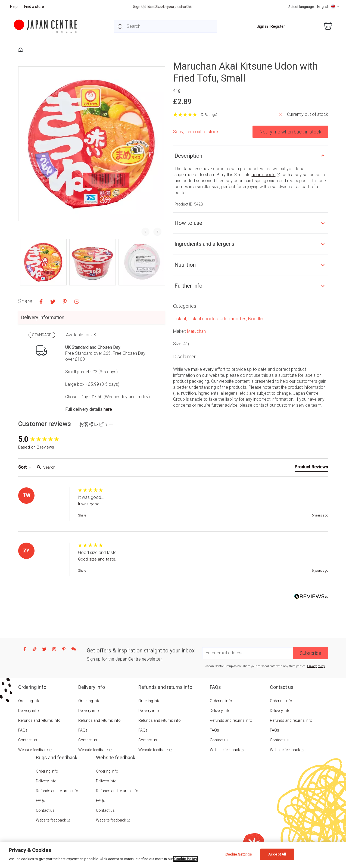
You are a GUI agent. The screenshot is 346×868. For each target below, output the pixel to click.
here (108, 409)
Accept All (277, 854)
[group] (47, 439)
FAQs (23, 730)
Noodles (256, 319)
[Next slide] (157, 232)
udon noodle (264, 175)
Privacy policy (316, 666)
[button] (43, 262)
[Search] (57, 467)
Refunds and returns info (39, 720)
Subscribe (311, 653)
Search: (35, 462)
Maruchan (196, 331)
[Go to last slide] (145, 232)
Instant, (181, 319)
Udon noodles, (234, 319)
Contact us (28, 740)
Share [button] (82, 515)
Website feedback (33, 750)
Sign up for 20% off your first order (163, 7)
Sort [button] (25, 467)
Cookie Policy (186, 859)
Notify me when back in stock (290, 132)
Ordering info (29, 701)
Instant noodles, (204, 319)
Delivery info (29, 711)
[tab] (311, 468)
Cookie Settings (239, 854)
